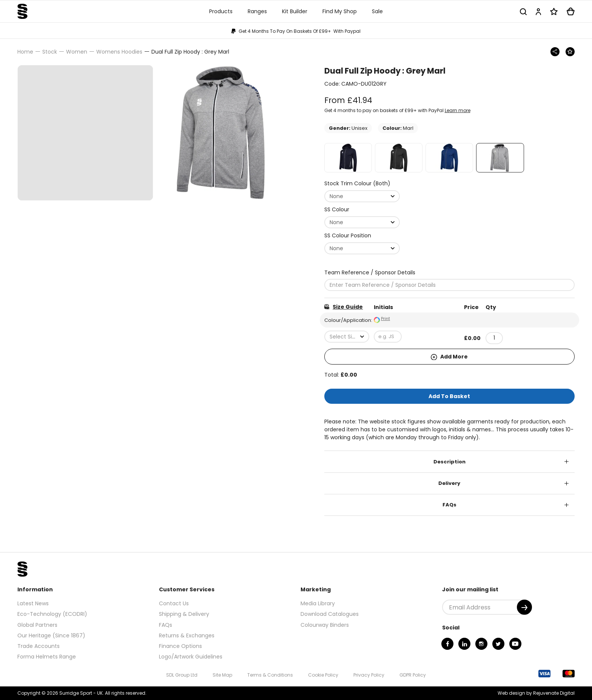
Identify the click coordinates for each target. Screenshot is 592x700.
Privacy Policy (369, 675)
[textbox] (347, 337)
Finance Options (180, 646)
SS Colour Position (348, 235)
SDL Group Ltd (182, 675)
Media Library (318, 603)
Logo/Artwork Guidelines (191, 657)
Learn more (458, 110)
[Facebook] (447, 644)
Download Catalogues (330, 614)
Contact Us (174, 603)
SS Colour (337, 209)
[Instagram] (481, 644)
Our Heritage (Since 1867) (51, 635)
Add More (449, 357)
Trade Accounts (39, 646)
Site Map (222, 675)
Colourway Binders (325, 625)
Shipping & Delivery (184, 614)
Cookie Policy (323, 675)
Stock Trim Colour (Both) (357, 183)
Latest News (33, 603)
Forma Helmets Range (47, 657)
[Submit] (524, 607)
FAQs (449, 505)
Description (449, 462)
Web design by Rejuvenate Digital (536, 693)
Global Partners (37, 625)
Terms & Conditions (270, 675)
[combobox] (362, 196)
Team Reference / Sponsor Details (370, 272)
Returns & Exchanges (187, 635)
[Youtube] (515, 644)
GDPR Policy (413, 675)
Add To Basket (449, 396)
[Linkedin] (464, 644)
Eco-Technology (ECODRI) (52, 614)
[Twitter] (498, 644)
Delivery (449, 483)
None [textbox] (336, 196)
